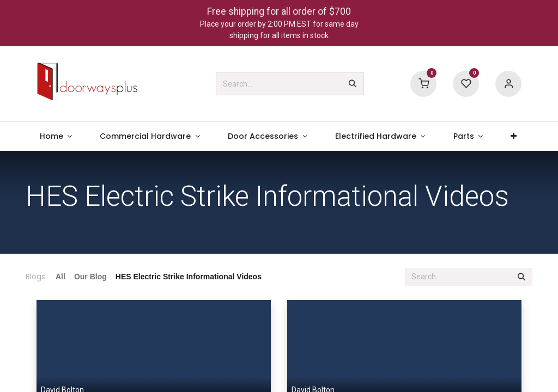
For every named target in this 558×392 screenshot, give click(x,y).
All (60, 277)
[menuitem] (56, 136)
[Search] (353, 84)
